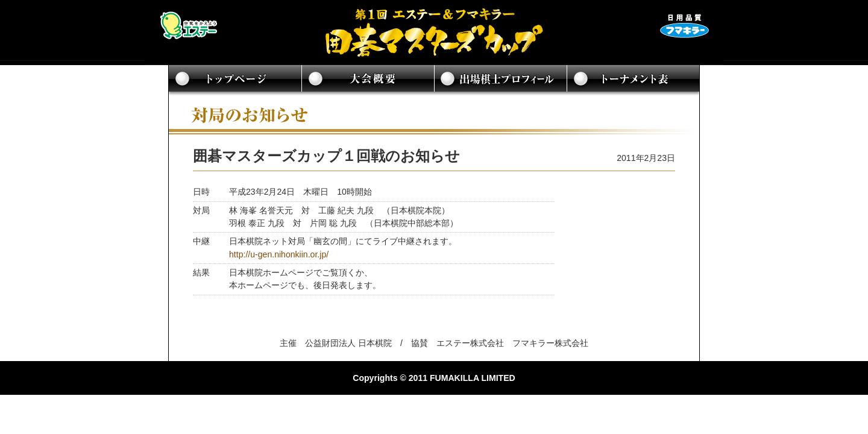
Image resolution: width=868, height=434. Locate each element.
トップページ (235, 80)
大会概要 (368, 80)
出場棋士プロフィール (500, 80)
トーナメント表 (633, 80)
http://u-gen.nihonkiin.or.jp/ (279, 254)
